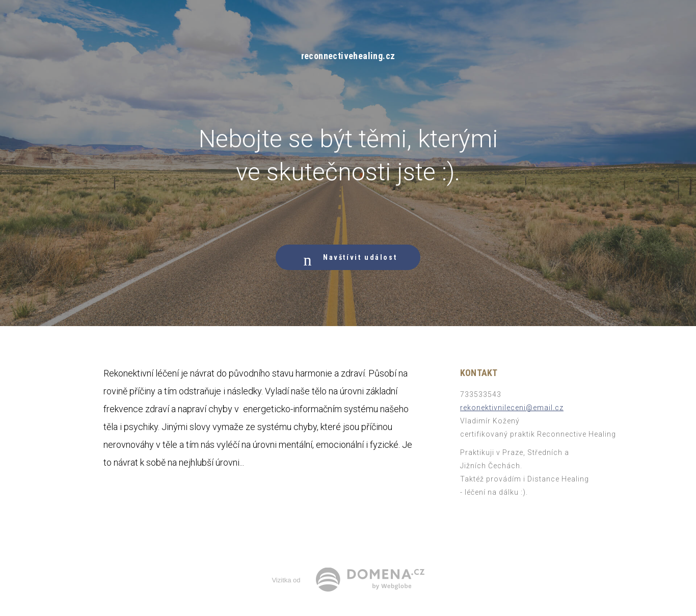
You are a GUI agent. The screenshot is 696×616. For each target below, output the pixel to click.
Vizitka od (286, 580)
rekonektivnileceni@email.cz (512, 408)
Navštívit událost (348, 257)
